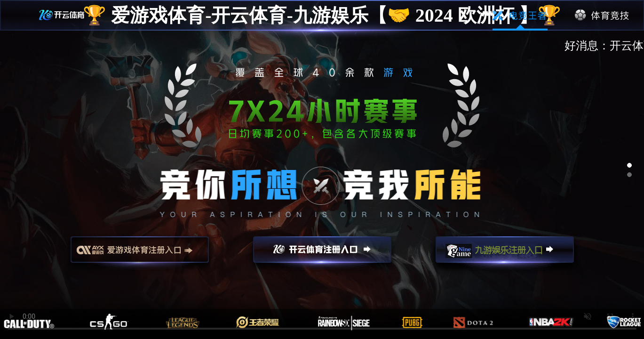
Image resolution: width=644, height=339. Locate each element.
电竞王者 (520, 16)
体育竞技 (602, 16)
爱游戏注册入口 (140, 254)
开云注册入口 (322, 254)
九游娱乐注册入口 (505, 254)
